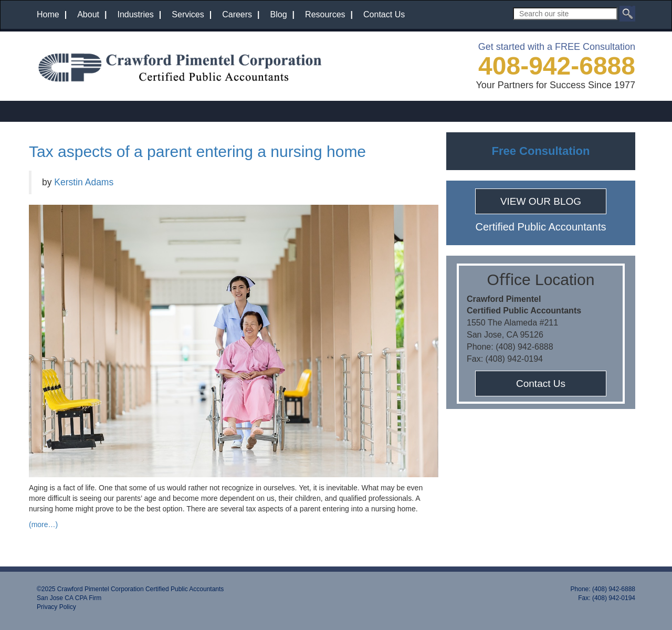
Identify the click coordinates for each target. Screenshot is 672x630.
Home (48, 14)
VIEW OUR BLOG (541, 201)
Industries (135, 14)
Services (188, 14)
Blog (279, 14)
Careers (237, 14)
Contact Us (384, 14)
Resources (325, 14)
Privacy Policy (56, 607)
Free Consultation (540, 151)
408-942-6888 (557, 66)
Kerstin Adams (84, 182)
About (88, 14)
